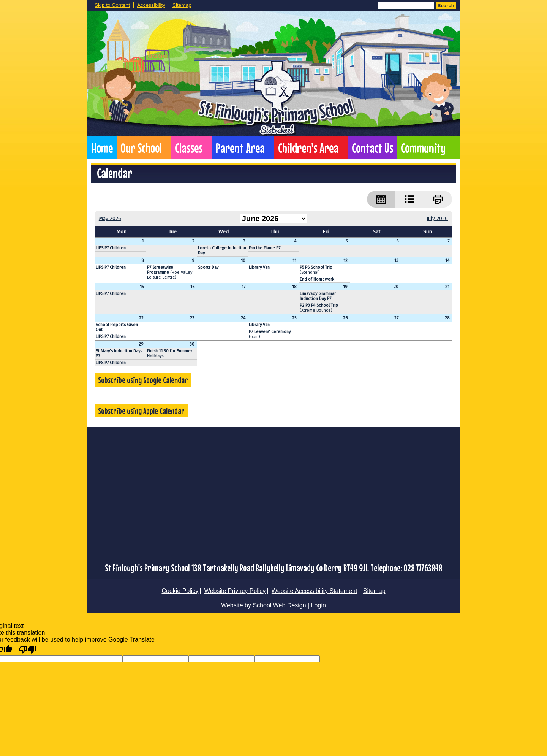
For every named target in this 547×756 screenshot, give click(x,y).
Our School (141, 148)
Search (446, 6)
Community (423, 148)
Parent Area (240, 148)
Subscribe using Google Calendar (143, 380)
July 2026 (437, 218)
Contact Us (372, 148)
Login (319, 605)
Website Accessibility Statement (315, 591)
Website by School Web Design (264, 605)
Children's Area (308, 148)
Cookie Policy (180, 591)
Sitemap (182, 5)
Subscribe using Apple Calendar (141, 411)
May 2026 (110, 218)
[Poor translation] (28, 649)
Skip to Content (112, 5)
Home (102, 148)
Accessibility (151, 5)
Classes (189, 148)
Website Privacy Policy (235, 591)
